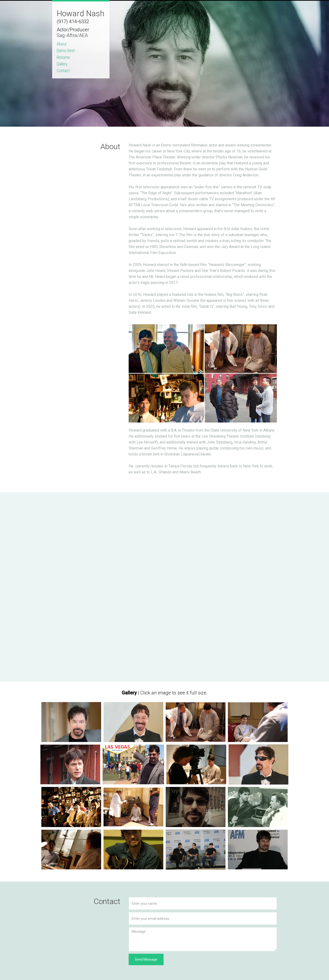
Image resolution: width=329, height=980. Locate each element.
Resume (63, 57)
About (62, 44)
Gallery (62, 64)
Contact (63, 71)
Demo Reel (66, 51)
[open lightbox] (71, 722)
